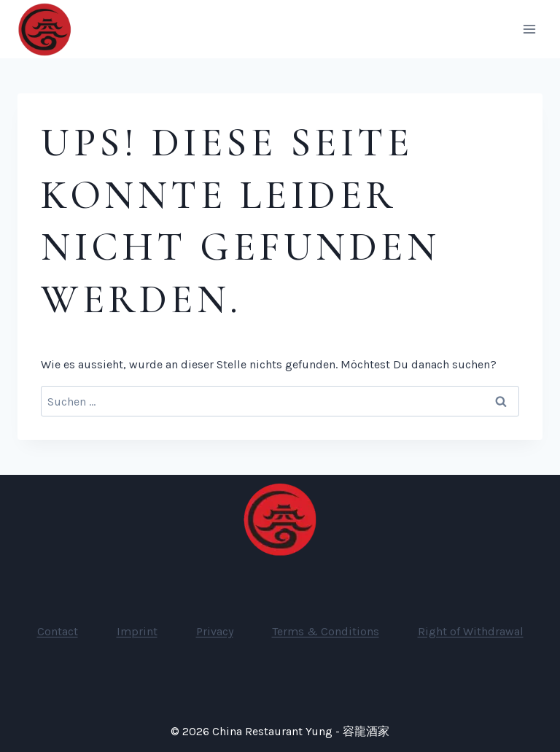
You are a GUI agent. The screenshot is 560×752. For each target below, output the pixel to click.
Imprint (137, 631)
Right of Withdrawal (471, 631)
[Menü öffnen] (529, 29)
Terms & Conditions (326, 631)
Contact (58, 631)
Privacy (215, 631)
